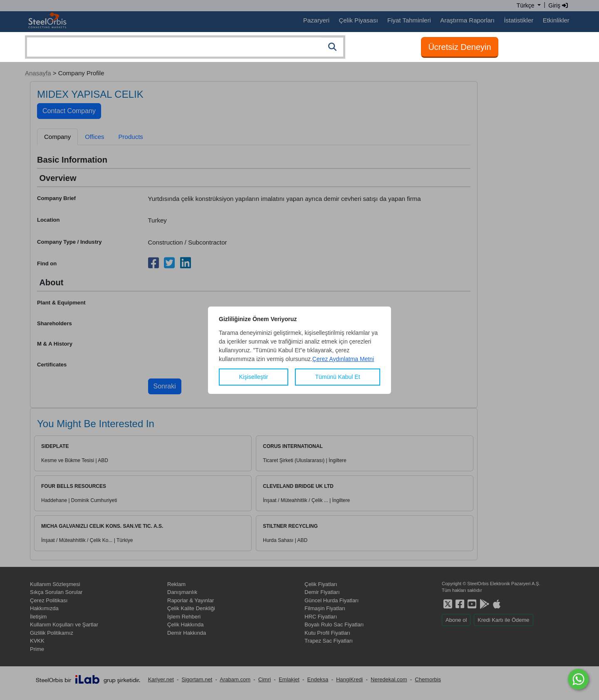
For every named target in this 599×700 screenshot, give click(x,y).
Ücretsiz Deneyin (459, 47)
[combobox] (185, 47)
